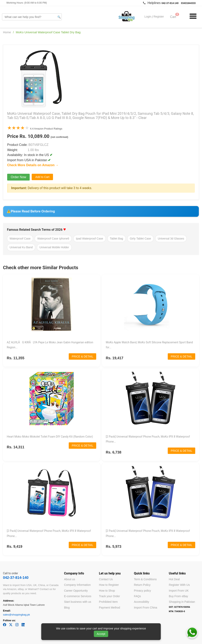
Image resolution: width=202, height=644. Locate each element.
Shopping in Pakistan (182, 602)
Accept (101, 634)
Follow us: (9, 620)
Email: (7, 611)
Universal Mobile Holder (54, 247)
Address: (9, 601)
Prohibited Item (108, 602)
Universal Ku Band (21, 247)
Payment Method (110, 608)
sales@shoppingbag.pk (16, 615)
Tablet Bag (117, 239)
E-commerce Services (78, 596)
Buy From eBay (178, 596)
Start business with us (77, 602)
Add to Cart (42, 177)
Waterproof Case (20, 239)
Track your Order (109, 596)
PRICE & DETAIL (82, 356)
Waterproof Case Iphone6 (53, 239)
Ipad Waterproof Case (89, 239)
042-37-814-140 (170, 3)
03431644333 (188, 3)
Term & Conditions (145, 579)
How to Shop (107, 591)
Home (7, 32)
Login (148, 17)
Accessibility (141, 602)
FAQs (137, 596)
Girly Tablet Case (140, 239)
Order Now (18, 177)
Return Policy (142, 585)
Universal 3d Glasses (171, 239)
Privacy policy (142, 591)
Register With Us (179, 585)
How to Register (109, 585)
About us (69, 579)
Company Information (77, 585)
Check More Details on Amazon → (33, 165)
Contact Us (106, 579)
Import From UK (179, 591)
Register (159, 17)
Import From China (146, 608)
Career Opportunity (76, 591)
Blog (67, 608)
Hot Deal (174, 579)
